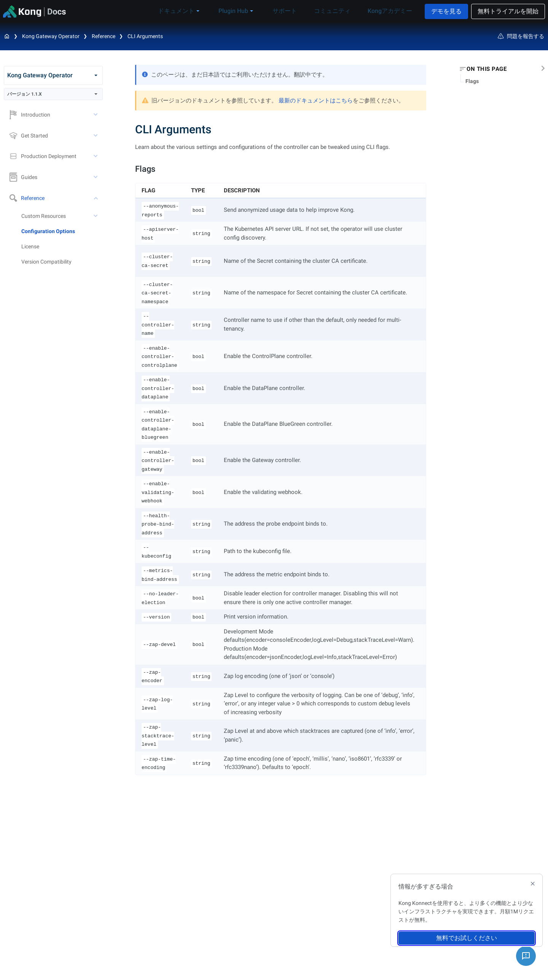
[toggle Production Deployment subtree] (96, 156)
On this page (487, 69)
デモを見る (446, 11)
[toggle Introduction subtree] (96, 115)
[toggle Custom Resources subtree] (96, 216)
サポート (294, 11)
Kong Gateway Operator (51, 36)
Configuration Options (48, 231)
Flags (472, 81)
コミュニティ (336, 11)
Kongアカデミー (388, 11)
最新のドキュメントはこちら (316, 101)
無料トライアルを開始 (508, 11)
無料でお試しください (467, 938)
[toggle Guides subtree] (96, 177)
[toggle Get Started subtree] (96, 136)
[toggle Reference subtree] (96, 198)
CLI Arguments (145, 36)
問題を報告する (521, 36)
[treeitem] (62, 231)
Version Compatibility (46, 262)
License (30, 246)
